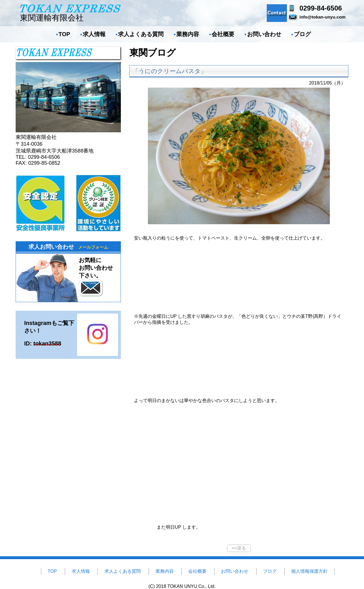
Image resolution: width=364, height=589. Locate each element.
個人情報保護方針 (309, 571)
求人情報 (94, 34)
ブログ (302, 34)
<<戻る (239, 548)
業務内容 (188, 34)
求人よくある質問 (141, 34)
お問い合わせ (264, 34)
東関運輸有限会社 (71, 13)
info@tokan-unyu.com (322, 17)
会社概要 (223, 34)
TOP (64, 34)
